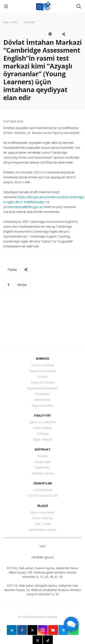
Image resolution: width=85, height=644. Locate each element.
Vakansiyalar (42, 400)
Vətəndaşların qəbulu (42, 530)
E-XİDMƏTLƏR (43, 490)
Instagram (43, 630)
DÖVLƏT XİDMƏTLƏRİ (43, 496)
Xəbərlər (43, 456)
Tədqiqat (43, 434)
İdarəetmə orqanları (42, 371)
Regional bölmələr (43, 382)
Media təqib (42, 462)
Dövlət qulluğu (43, 428)
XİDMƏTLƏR (43, 483)
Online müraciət (42, 518)
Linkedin (12, 630)
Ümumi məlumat (43, 365)
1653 (42, 546)
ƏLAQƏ (42, 506)
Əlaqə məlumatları (42, 512)
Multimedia (42, 467)
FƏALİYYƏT (43, 415)
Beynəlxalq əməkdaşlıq (43, 388)
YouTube (53, 630)
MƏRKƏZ (43, 358)
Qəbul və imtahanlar (42, 422)
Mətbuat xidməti (42, 473)
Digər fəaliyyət (43, 439)
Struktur (43, 377)
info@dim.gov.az (43, 557)
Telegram (63, 630)
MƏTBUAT (42, 449)
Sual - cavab (42, 524)
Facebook (22, 630)
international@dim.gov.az (25, 207)
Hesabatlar (42, 394)
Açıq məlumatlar (43, 405)
